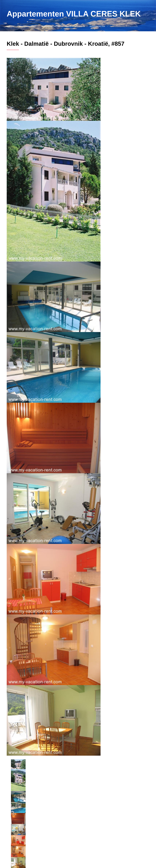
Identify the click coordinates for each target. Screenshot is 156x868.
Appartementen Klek (97, 26)
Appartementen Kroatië (28, 26)
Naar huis (10, 26)
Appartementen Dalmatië (51, 26)
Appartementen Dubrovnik (75, 26)
